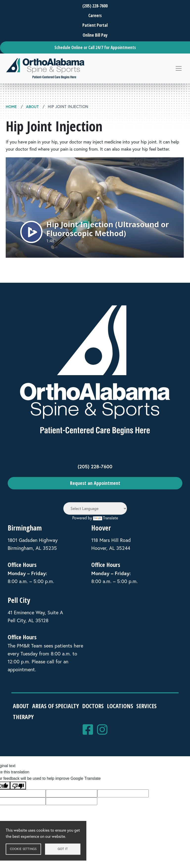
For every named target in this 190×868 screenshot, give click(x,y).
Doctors (94, 706)
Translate (106, 518)
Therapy (24, 716)
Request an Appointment (95, 483)
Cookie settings (29, 851)
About (32, 106)
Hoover (101, 528)
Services (149, 706)
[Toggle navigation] (179, 68)
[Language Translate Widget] (95, 508)
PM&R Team (30, 646)
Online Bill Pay (95, 35)
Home (11, 106)
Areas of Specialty (57, 706)
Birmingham (25, 528)
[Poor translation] (18, 785)
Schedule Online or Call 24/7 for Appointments (95, 47)
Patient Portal (95, 25)
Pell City (19, 600)
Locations (122, 706)
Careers (95, 15)
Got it (68, 851)
